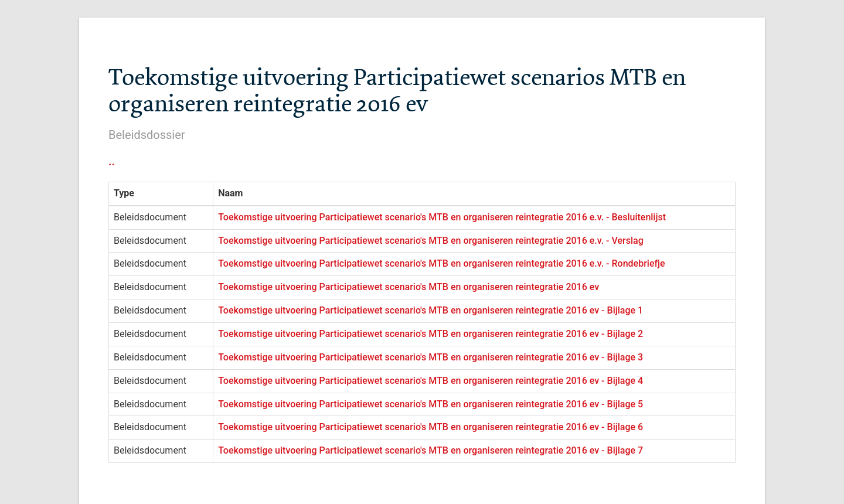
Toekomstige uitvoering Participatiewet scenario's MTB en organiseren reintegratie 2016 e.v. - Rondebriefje (442, 263)
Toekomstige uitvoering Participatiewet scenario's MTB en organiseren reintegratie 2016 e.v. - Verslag (431, 241)
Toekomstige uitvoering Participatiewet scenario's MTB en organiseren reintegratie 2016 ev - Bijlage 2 (430, 334)
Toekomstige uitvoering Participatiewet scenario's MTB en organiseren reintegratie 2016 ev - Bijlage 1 (430, 310)
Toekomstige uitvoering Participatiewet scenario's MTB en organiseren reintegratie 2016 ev (409, 287)
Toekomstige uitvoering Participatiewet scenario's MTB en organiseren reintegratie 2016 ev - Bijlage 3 (430, 357)
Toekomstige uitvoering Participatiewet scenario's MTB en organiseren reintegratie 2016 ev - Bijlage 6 (430, 427)
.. (112, 161)
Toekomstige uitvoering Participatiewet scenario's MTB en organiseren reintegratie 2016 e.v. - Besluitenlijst (442, 217)
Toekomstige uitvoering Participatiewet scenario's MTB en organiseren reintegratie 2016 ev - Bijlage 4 (430, 381)
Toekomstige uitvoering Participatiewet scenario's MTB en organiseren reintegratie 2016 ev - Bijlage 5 (430, 404)
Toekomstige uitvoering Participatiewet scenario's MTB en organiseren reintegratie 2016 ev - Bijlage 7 (430, 450)
